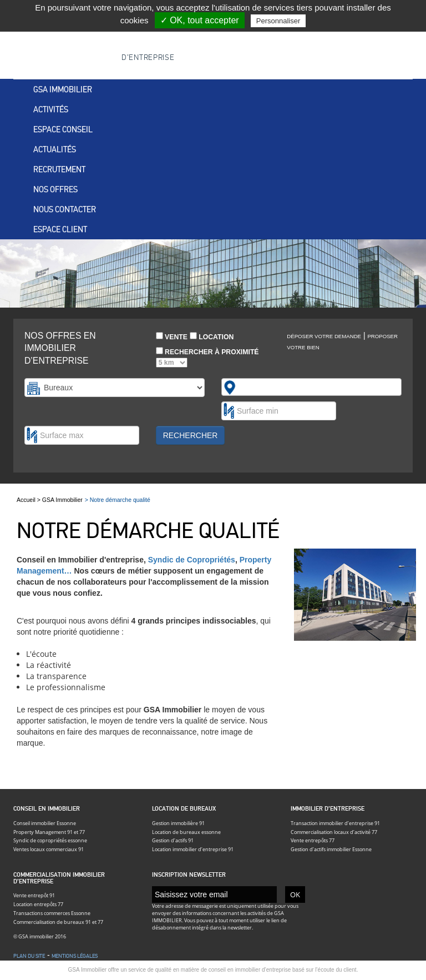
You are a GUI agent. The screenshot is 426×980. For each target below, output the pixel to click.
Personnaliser (278, 21)
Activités (51, 109)
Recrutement (59, 169)
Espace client (60, 229)
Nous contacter (65, 209)
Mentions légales (75, 956)
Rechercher (191, 435)
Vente (172, 336)
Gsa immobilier (63, 89)
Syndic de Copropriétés (192, 560)
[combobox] (311, 387)
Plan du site (29, 956)
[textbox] (244, 387)
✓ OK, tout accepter (200, 20)
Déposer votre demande (324, 336)
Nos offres (55, 189)
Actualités (55, 149)
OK (295, 894)
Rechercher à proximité (207, 357)
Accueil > (29, 500)
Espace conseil (63, 129)
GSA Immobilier (62, 500)
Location (212, 336)
